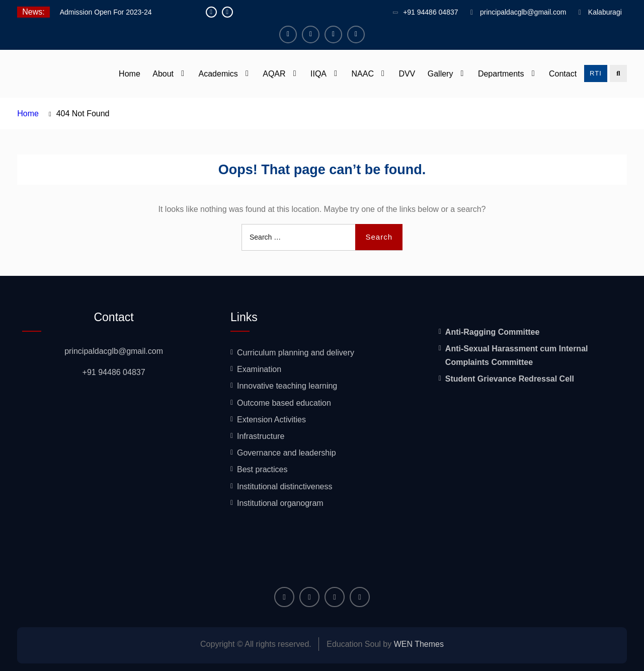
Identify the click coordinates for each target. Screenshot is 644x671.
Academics (218, 74)
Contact (563, 74)
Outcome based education (284, 403)
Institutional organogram (280, 503)
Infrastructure (261, 436)
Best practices (262, 469)
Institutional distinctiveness (285, 487)
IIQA (318, 74)
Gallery (440, 74)
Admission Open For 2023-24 (106, 12)
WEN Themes (419, 644)
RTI (596, 73)
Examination (259, 369)
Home (130, 74)
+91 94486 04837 (430, 12)
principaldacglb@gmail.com (523, 12)
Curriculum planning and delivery (296, 353)
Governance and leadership (287, 453)
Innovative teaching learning (287, 386)
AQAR (274, 74)
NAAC (362, 74)
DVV (407, 74)
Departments (501, 74)
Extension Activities (271, 420)
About (163, 74)
